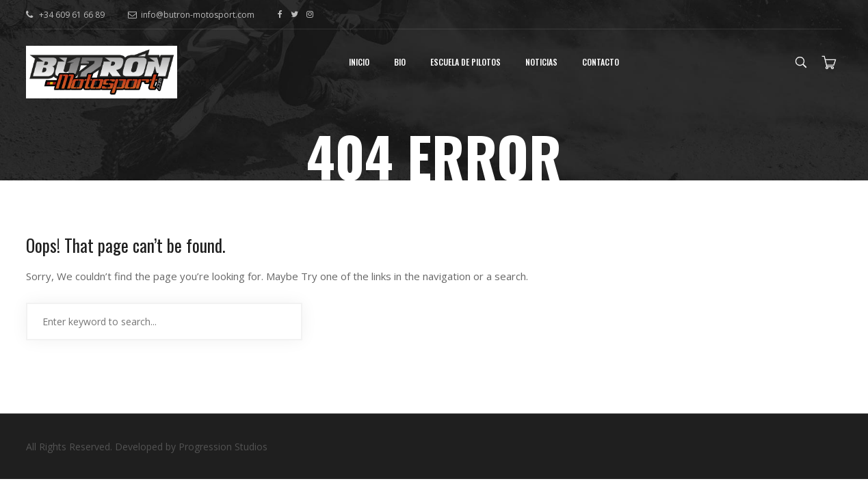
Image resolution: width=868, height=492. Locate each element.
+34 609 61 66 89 (71, 15)
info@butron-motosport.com (191, 15)
